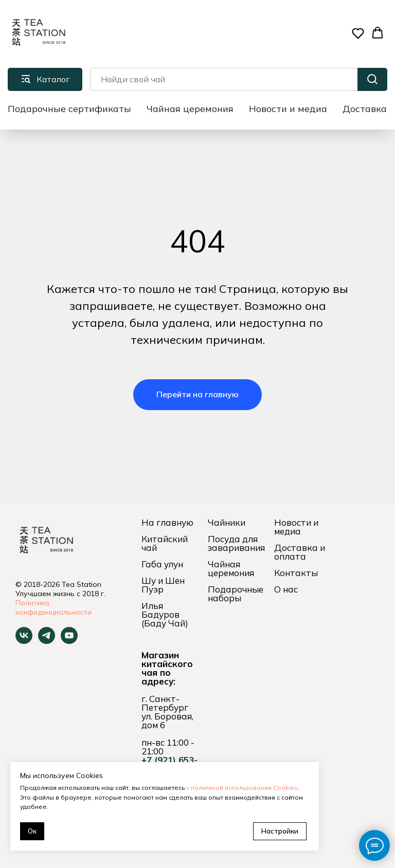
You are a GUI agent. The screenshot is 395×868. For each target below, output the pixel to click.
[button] (358, 33)
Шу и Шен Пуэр (163, 585)
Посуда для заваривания (236, 543)
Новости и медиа (288, 109)
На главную (167, 522)
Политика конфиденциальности (53, 607)
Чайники (227, 522)
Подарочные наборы (236, 594)
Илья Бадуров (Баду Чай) (165, 614)
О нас (286, 589)
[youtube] (69, 641)
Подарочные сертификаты (69, 109)
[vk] (24, 641)
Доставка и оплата (300, 552)
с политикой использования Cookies (242, 788)
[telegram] (47, 641)
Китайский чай (165, 543)
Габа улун (162, 564)
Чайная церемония (190, 109)
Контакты (296, 573)
